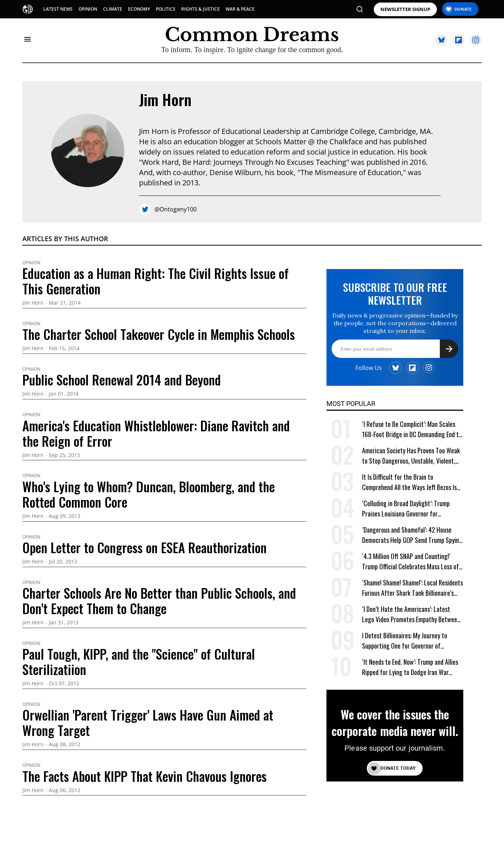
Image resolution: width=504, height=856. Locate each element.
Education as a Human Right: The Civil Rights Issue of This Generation (156, 281)
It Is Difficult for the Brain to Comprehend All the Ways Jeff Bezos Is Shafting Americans (409, 482)
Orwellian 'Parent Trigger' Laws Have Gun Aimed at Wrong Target (148, 722)
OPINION (88, 9)
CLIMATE (113, 9)
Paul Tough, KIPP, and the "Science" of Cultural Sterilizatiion (139, 661)
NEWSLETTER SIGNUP (405, 9)
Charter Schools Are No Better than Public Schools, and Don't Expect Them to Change (159, 601)
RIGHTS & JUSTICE (200, 9)
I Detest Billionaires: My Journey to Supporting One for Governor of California (405, 641)
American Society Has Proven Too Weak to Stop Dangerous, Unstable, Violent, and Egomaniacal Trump (411, 456)
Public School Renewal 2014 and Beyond (122, 380)
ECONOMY (139, 9)
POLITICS (166, 9)
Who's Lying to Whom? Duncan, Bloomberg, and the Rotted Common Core (149, 494)
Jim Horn (165, 99)
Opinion (31, 263)
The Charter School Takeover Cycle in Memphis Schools (159, 334)
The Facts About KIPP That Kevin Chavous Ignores (145, 776)
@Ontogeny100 (176, 209)
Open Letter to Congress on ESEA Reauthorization (145, 547)
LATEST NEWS (58, 9)
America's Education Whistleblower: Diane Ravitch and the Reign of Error (156, 433)
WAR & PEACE (240, 9)
